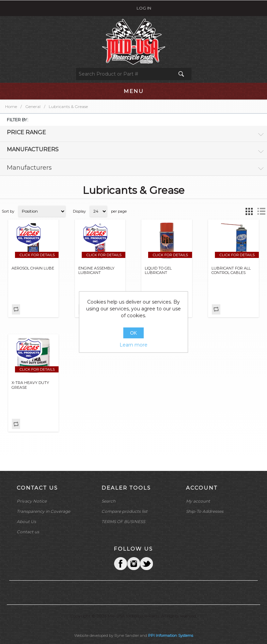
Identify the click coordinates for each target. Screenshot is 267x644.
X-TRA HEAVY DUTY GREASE (30, 385)
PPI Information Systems (171, 635)
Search (108, 501)
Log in (144, 8)
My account (198, 501)
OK (133, 333)
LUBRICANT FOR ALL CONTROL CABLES (231, 271)
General (33, 106)
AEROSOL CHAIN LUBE (33, 268)
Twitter (133, 564)
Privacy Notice (32, 501)
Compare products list (124, 511)
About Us (26, 522)
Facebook (121, 564)
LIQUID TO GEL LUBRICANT (158, 271)
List (261, 211)
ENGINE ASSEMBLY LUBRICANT (96, 271)
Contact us (28, 532)
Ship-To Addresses (205, 511)
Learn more (133, 345)
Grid (249, 211)
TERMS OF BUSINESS (123, 522)
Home (11, 106)
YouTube (146, 564)
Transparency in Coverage (43, 511)
